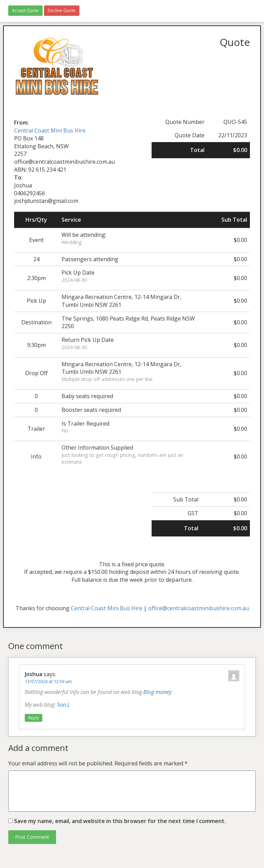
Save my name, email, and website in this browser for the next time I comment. (120, 821)
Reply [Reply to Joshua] (34, 718)
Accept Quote (25, 10)
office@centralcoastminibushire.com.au (199, 608)
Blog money (157, 692)
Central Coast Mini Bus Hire (50, 130)
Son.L (64, 705)
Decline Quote (62, 10)
